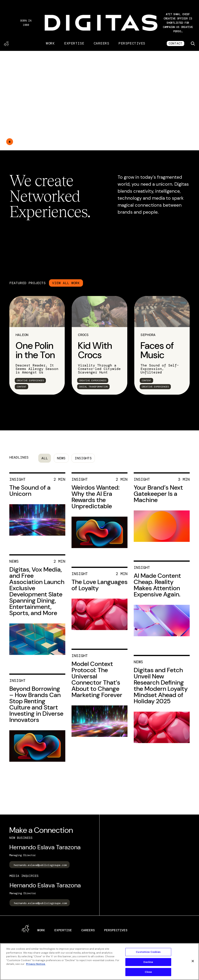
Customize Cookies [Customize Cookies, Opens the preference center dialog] (148, 952)
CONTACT (175, 43)
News (61, 458)
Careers (101, 43)
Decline (148, 962)
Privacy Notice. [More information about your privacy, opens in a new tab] (36, 964)
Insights (83, 458)
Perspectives (132, 43)
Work (50, 43)
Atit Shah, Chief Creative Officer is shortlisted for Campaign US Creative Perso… (178, 23)
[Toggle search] (193, 44)
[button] (178, 23)
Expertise (74, 43)
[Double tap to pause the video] (10, 142)
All (45, 458)
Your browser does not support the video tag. (99, 101)
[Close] (193, 961)
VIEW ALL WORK (66, 283)
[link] (37, 345)
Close (148, 972)
